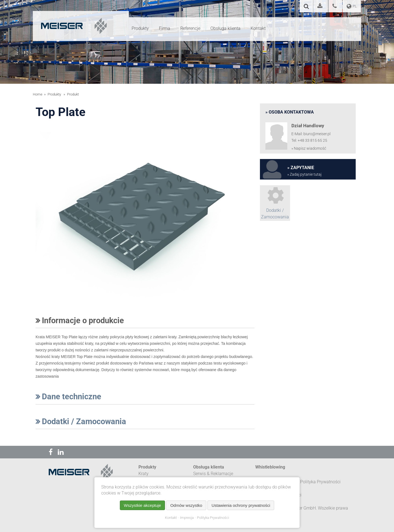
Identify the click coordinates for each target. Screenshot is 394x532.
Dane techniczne (68, 397)
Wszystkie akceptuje (143, 505)
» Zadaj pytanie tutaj (304, 174)
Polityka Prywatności (213, 518)
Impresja (187, 518)
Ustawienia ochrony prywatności (241, 505)
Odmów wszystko (186, 505)
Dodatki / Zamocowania (81, 421)
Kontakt (171, 518)
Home (38, 94)
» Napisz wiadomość (309, 148)
